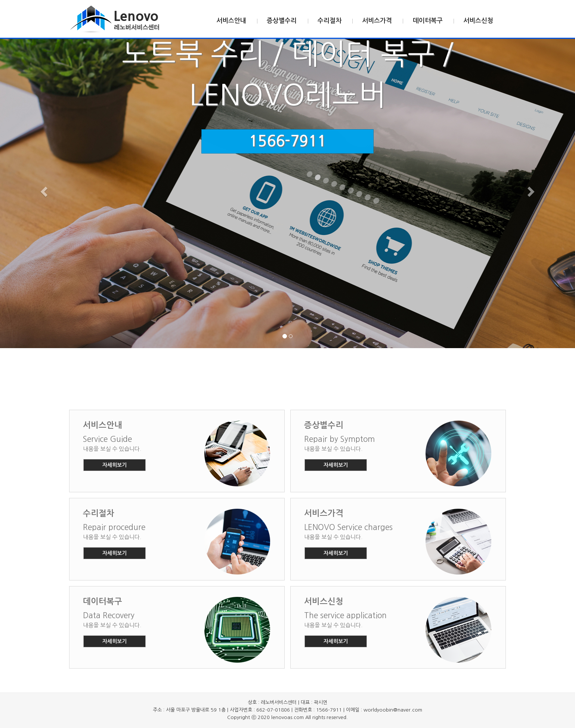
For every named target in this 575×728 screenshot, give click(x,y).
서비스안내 (231, 21)
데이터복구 (428, 21)
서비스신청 (478, 21)
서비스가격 (377, 21)
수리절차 (330, 21)
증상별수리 (282, 21)
